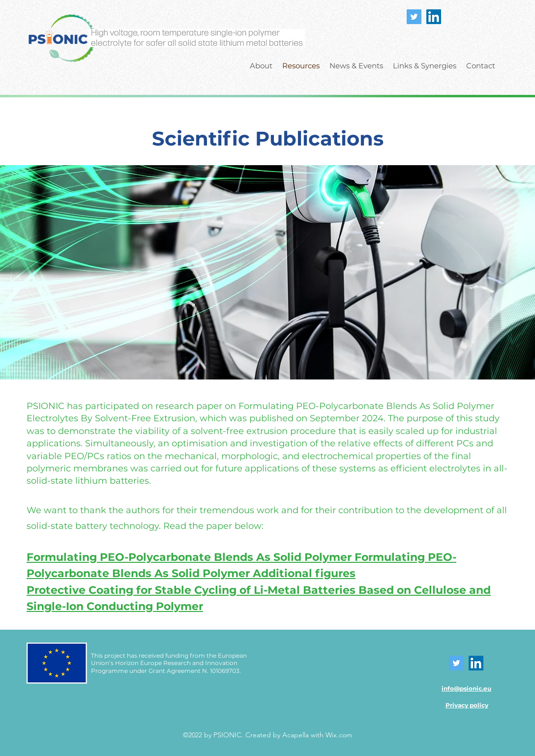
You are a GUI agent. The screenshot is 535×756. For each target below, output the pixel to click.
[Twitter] (414, 17)
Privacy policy (467, 705)
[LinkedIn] (434, 17)
